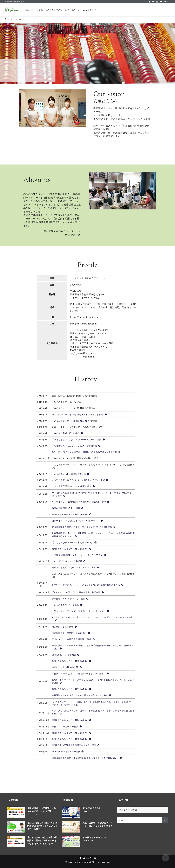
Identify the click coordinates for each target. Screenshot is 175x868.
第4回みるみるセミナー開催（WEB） (72, 549)
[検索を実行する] (165, 820)
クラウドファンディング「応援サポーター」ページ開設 (80, 611)
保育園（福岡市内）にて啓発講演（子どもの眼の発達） (80, 673)
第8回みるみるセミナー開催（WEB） (72, 733)
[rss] (161, 2)
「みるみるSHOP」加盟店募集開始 (70, 474)
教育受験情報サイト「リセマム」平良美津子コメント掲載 (82, 695)
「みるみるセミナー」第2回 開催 (70, 421)
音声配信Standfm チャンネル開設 (70, 599)
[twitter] (153, 2)
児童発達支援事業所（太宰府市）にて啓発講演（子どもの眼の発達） (87, 758)
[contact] (165, 2)
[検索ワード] (143, 820)
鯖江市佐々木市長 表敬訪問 (67, 667)
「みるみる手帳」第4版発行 (67, 605)
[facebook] (149, 2)
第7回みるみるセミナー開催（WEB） (72, 720)
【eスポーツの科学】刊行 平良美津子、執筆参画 (78, 592)
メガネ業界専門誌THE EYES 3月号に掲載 (73, 486)
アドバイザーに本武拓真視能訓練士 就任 (73, 639)
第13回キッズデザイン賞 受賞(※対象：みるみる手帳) (79, 414)
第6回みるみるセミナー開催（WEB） (72, 689)
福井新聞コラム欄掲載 (64, 627)
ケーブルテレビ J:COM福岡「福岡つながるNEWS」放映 (80, 502)
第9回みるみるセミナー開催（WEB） (72, 739)
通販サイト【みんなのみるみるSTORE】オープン (77, 521)
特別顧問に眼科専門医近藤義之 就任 (71, 633)
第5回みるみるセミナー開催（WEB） (72, 661)
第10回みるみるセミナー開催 (68, 751)
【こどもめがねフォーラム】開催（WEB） (74, 542)
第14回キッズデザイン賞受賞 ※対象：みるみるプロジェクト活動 (86, 452)
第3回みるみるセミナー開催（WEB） (72, 514)
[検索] (168, 2)
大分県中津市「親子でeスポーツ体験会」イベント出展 (80, 480)
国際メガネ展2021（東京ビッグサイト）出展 (75, 567)
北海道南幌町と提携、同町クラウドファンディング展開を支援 (84, 527)
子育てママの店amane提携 (67, 726)
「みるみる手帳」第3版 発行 (67, 433)
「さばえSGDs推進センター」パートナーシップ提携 (79, 555)
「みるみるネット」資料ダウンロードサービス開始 (78, 439)
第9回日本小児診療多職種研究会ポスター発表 (76, 745)
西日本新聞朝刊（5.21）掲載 (68, 508)
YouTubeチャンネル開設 (66, 655)
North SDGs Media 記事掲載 (69, 561)
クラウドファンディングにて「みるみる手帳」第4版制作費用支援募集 (87, 585)
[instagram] (157, 2)
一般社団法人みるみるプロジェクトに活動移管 (76, 446)
